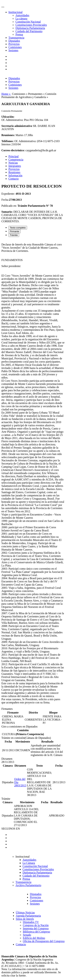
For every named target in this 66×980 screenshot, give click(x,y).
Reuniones (14, 172)
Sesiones (13, 50)
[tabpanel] (33, 474)
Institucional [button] (15, 12)
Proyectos (14, 44)
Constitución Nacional (28, 22)
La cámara (21, 18)
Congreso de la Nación (36, 925)
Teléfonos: (8, 141)
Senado (27, 935)
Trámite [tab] (14, 235)
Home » (6, 94)
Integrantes (15, 166)
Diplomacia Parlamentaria (30, 28)
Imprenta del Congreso (36, 928)
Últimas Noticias (25, 912)
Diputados (14, 41)
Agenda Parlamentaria (28, 916)
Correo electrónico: (13, 150)
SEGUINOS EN (11, 829)
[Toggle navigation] (3, 7)
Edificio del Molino (34, 938)
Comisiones (15, 47)
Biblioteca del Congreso (37, 932)
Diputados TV (31, 922)
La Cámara (29, 863)
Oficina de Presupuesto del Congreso (44, 941)
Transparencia (16, 38)
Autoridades (22, 15)
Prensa (19, 34)
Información (15, 175)
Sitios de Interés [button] (25, 919)
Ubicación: (8, 117)
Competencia (16, 160)
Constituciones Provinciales (31, 25)
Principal (14, 156)
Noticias (13, 163)
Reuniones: (8, 135)
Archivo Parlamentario (28, 885)
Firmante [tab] (15, 231)
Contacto (14, 179)
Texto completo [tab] (18, 228)
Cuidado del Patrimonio (29, 31)
